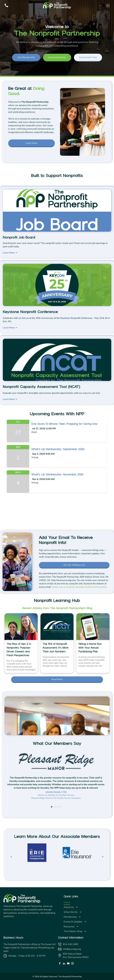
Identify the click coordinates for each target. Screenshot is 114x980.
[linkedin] (64, 964)
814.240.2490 (71, 944)
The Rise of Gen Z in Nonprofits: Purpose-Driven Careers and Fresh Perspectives (19, 650)
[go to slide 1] (52, 807)
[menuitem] (87, 902)
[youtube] (68, 964)
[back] (11, 857)
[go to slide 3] (56, 807)
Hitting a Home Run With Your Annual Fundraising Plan (90, 648)
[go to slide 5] (61, 807)
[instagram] (72, 964)
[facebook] (60, 964)
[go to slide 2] (54, 807)
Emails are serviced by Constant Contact (72, 587)
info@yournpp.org (72, 949)
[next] (103, 857)
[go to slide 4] (58, 807)
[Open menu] (108, 6)
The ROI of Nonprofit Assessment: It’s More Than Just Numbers (56, 648)
